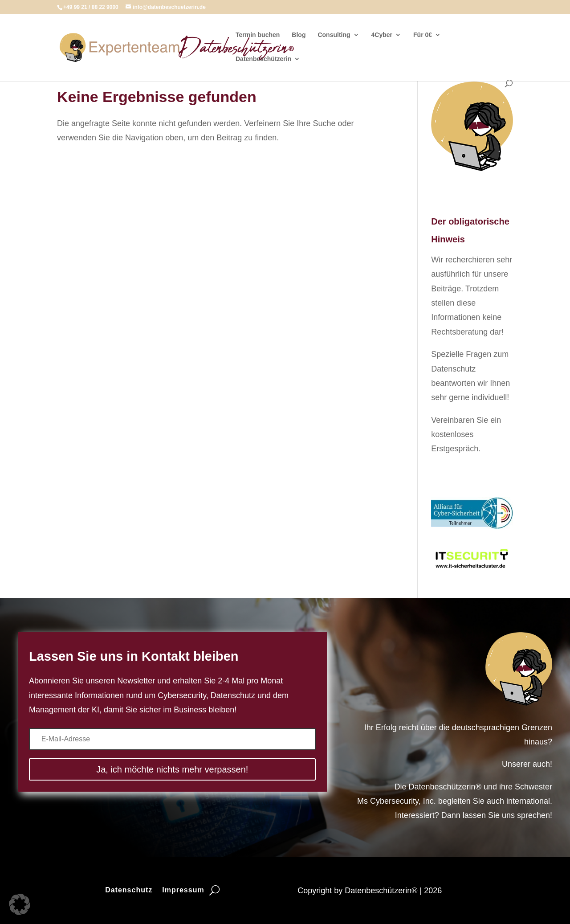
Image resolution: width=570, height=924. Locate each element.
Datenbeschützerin (263, 59)
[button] (20, 904)
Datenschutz (129, 890)
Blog (299, 35)
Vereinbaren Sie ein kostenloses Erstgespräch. (466, 435)
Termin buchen (258, 35)
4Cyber (382, 35)
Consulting (334, 35)
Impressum (183, 890)
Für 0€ (423, 35)
